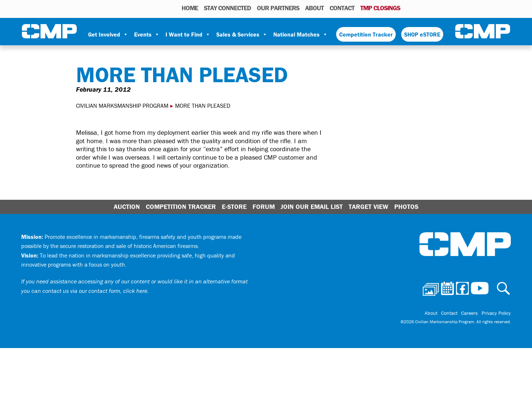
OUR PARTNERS (278, 8)
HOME (190, 8)
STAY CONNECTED (227, 8)
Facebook (430, 8)
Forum (264, 207)
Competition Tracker (366, 34)
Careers (470, 313)
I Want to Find (188, 34)
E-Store (234, 207)
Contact (342, 8)
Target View (368, 207)
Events (147, 34)
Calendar (420, 8)
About (314, 8)
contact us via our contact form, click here (95, 291)
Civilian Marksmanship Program (49, 31)
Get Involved (108, 34)
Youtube (450, 8)
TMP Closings (380, 8)
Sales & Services (242, 34)
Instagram (440, 8)
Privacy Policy (496, 313)
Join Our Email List (312, 207)
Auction (127, 207)
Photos (409, 8)
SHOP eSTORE (422, 34)
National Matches (301, 34)
